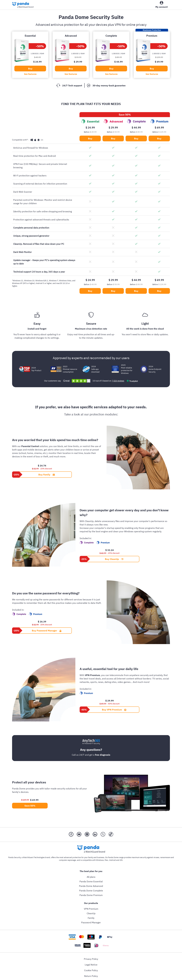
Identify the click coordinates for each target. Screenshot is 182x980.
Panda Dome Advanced (91, 886)
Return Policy (91, 976)
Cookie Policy (91, 970)
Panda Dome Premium (91, 895)
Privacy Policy (91, 959)
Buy (30, 69)
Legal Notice (91, 965)
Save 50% (30, 806)
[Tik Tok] (111, 835)
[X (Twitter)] (103, 835)
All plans (91, 877)
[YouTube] (79, 835)
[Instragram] (87, 835)
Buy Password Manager (47, 631)
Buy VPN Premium (114, 710)
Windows (100, 860)
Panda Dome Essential (91, 881)
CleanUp (91, 913)
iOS (121, 860)
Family (91, 918)
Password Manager (91, 922)
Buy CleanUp (114, 559)
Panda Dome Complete (91, 891)
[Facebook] (71, 835)
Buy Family (47, 475)
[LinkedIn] (95, 835)
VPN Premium (91, 909)
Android (112, 860)
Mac (106, 860)
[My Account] (162, 5)
